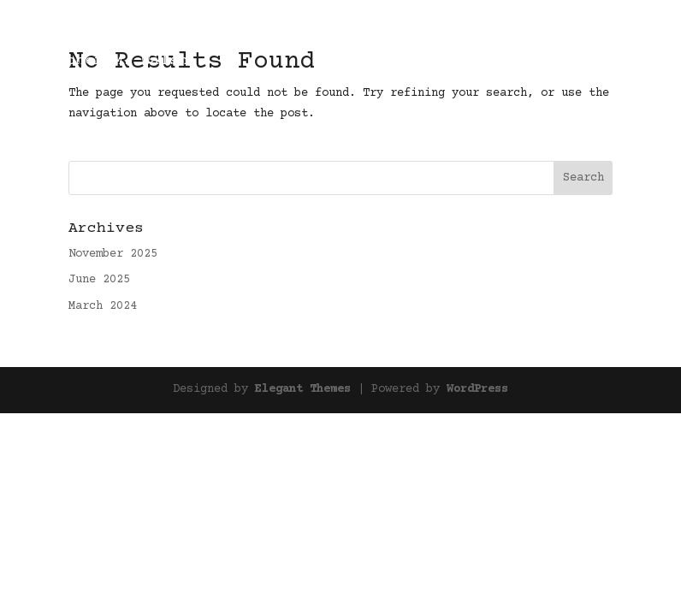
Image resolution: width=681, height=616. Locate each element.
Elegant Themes (303, 389)
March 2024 (103, 306)
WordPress (477, 389)
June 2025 (99, 280)
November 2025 (113, 254)
